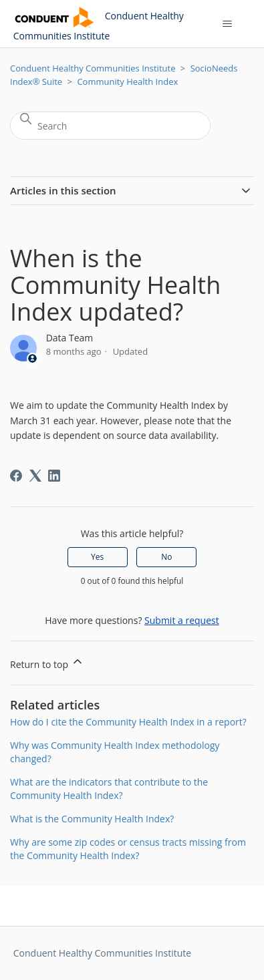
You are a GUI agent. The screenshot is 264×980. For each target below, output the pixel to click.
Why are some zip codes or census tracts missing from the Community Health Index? (128, 849)
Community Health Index (127, 81)
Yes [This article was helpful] (97, 557)
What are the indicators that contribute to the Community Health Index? (109, 789)
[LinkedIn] (54, 476)
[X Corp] (35, 476)
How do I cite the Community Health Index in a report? (128, 722)
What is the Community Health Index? (92, 819)
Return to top (47, 663)
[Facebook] (16, 476)
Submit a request (182, 620)
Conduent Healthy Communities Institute (93, 68)
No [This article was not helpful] (166, 557)
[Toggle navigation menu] (227, 24)
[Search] (110, 126)
